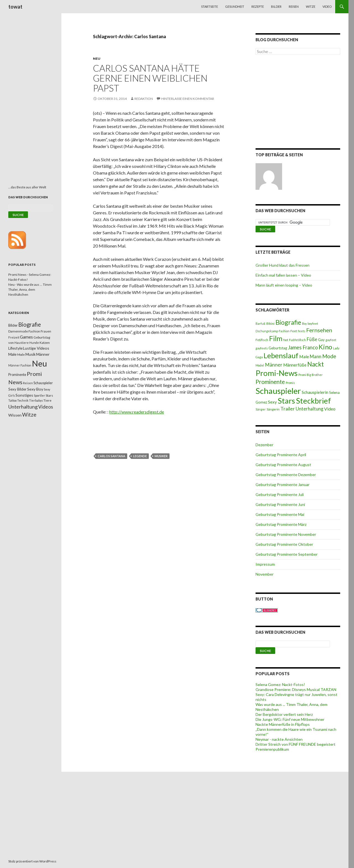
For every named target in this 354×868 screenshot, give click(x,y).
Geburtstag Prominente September (287, 554)
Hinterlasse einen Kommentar (188, 99)
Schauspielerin (315, 392)
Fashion (284, 331)
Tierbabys (36, 400)
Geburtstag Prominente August (283, 465)
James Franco (303, 347)
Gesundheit (235, 7)
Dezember (264, 445)
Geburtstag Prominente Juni (280, 504)
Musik (31, 354)
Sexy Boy (35, 389)
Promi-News (277, 373)
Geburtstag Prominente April (281, 455)
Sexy (272, 402)
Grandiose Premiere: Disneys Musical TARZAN (296, 689)
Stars (286, 401)
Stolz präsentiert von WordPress (32, 861)
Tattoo (12, 400)
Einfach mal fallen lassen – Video (283, 275)
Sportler (39, 395)
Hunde (34, 343)
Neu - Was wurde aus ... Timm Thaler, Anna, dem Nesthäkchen (30, 289)
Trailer (288, 409)
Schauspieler (278, 391)
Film (276, 338)
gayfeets (262, 348)
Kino (325, 347)
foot (286, 340)
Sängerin (273, 409)
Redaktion (144, 99)
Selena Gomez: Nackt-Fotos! (280, 684)
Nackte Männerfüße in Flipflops (283, 724)
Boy (304, 323)
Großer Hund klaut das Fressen (283, 265)
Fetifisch (262, 340)
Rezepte (258, 7)
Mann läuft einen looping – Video (284, 285)
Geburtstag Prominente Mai (280, 514)
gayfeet (331, 340)
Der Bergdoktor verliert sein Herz (284, 714)
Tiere (47, 400)
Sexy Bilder (17, 389)
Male (304, 356)
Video (327, 7)
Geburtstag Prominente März (281, 524)
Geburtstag (278, 348)
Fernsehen (319, 330)
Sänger (261, 409)
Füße (312, 339)
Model (260, 365)
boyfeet (313, 323)
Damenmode (18, 331)
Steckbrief (313, 401)
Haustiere (22, 343)
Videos (46, 407)
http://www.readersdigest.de (137, 412)
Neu (97, 59)
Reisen (294, 7)
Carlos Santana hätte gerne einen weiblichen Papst (150, 78)
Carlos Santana (111, 456)
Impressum (265, 564)
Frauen (46, 331)
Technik (23, 400)
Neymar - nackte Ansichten (279, 739)
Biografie (288, 322)
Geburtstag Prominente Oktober (284, 544)
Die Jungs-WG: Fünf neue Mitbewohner (290, 719)
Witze (311, 7)
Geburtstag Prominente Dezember (286, 475)
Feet (294, 331)
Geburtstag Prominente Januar (283, 484)
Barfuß (261, 323)
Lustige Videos (36, 348)
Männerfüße (295, 365)
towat (15, 7)
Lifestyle (15, 348)
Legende (140, 456)
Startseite (209, 7)
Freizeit (14, 337)
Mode (329, 356)
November (265, 574)
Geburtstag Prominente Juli (280, 494)
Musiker (161, 456)
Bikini (270, 323)
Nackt (316, 364)
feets (302, 331)
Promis (290, 383)
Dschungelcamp (267, 331)
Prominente (270, 382)
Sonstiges (24, 395)
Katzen (45, 343)
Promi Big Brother (311, 375)
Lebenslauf (281, 356)
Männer (274, 365)
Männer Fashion (20, 365)
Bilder (276, 7)
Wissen (15, 415)
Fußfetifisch (297, 340)
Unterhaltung (309, 409)
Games (26, 337)
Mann (316, 357)
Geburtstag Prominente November (286, 534)
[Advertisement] (298, 103)
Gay (321, 340)
